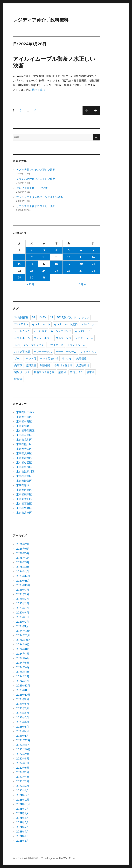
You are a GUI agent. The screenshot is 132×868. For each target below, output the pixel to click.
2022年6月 (23, 768)
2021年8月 (23, 813)
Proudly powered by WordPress (58, 858)
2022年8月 (23, 759)
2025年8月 (23, 594)
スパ (17, 345)
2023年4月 (23, 722)
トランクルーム (76, 345)
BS (34, 317)
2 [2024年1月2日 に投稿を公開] (32, 250)
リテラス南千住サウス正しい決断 (36, 206)
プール (18, 359)
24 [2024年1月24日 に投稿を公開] (44, 271)
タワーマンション (34, 345)
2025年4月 (23, 613)
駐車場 (90, 372)
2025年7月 (23, 599)
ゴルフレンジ (63, 338)
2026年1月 (23, 571)
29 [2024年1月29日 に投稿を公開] (19, 277)
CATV (43, 317)
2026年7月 (23, 544)
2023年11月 (23, 690)
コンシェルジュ (43, 338)
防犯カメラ (76, 372)
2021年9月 (23, 809)
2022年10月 (23, 749)
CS (52, 317)
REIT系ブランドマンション (73, 317)
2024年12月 (23, 631)
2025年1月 (22, 626)
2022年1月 (23, 790)
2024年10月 (23, 640)
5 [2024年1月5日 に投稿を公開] (69, 250)
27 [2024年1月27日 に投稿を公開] (81, 271)
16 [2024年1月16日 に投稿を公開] (32, 264)
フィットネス (88, 352)
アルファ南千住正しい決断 (32, 188)
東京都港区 (23, 485)
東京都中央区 (24, 417)
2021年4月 (23, 832)
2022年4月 (23, 777)
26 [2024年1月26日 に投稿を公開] (69, 271)
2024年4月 (23, 667)
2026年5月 (23, 553)
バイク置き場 (22, 352)
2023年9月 (23, 699)
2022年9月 (23, 754)
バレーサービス (43, 352)
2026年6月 (23, 549)
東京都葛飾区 (24, 503)
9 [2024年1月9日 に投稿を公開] (32, 257)
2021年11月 (23, 800)
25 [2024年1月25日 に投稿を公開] (56, 271)
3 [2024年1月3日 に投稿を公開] (44, 250)
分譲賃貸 (31, 365)
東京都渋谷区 (24, 481)
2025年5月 (23, 608)
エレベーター (89, 324)
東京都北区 (23, 426)
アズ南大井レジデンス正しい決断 (36, 170)
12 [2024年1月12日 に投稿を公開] (69, 257)
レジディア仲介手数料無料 (41, 20)
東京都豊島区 (24, 508)
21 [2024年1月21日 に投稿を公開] (93, 264)
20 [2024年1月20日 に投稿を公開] (81, 264)
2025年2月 (23, 622)
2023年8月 (23, 704)
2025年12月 (23, 576)
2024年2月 (23, 676)
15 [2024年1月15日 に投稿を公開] (19, 264)
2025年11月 (23, 581)
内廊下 (18, 365)
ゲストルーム (22, 338)
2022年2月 (23, 786)
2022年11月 (23, 745)
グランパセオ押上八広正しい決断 (36, 179)
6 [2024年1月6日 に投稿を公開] (81, 250)
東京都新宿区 (24, 458)
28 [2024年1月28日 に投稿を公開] (93, 271)
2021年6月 (23, 822)
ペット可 (31, 359)
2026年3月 (23, 562)
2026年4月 (23, 558)
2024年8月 (23, 649)
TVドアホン (21, 324)
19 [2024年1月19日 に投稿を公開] (69, 264)
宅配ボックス (22, 372)
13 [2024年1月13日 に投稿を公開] (81, 257)
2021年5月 (22, 827)
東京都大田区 (24, 449)
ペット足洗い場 (49, 359)
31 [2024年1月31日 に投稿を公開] (44, 277)
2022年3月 (23, 781)
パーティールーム (66, 352)
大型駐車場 (83, 365)
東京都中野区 (24, 421)
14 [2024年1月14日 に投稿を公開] (93, 257)
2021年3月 (22, 836)
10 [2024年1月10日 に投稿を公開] (44, 257)
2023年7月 (23, 708)
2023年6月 (23, 713)
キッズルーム (83, 331)
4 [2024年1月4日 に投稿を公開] (56, 250)
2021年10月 (23, 804)
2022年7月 (23, 763)
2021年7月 (22, 818)
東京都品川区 (24, 440)
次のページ (94, 115)
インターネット (41, 324)
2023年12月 (23, 686)
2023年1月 (22, 736)
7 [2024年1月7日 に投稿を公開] (93, 250)
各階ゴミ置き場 (63, 365)
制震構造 (45, 365)
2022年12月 (23, 740)
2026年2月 (23, 567)
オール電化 (40, 331)
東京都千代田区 (25, 430)
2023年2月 (23, 731)
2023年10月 (23, 695)
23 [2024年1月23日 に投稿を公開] (32, 271)
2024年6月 (23, 658)
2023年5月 (23, 717)
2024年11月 (23, 635)
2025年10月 (23, 585)
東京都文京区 (24, 453)
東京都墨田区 (24, 444)
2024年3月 (23, 672)
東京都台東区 (24, 435)
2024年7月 (23, 654)
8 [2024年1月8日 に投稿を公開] (19, 257)
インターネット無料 (66, 324)
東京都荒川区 (24, 499)
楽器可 (62, 372)
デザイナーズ (56, 345)
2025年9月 (23, 590)
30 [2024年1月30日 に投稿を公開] (32, 277)
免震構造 (81, 359)
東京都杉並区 (24, 462)
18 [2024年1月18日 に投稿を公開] (56, 264)
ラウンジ (67, 359)
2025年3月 (23, 617)
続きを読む (38, 90)
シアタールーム (84, 338)
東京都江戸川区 (25, 472)
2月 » (82, 284)
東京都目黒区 (24, 490)
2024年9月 (23, 644)
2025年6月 (23, 603)
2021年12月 (23, 795)
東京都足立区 (24, 513)
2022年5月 (23, 772)
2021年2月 (22, 841)
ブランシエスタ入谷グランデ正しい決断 (40, 197)
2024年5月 (23, 663)
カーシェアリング (61, 331)
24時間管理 (21, 317)
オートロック (22, 331)
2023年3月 (23, 727)
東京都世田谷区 (25, 412)
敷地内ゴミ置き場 (44, 372)
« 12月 (30, 284)
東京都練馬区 (24, 494)
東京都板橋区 (24, 467)
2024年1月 (23, 681)
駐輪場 (18, 379)
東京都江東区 (24, 476)
